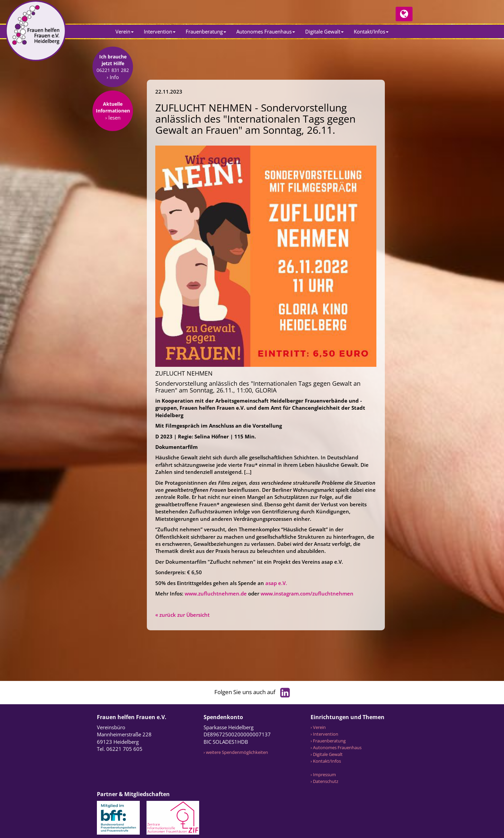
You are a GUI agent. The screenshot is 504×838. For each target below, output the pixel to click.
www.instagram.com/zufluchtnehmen (307, 593)
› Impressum (323, 774)
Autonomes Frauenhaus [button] (266, 31)
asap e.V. (276, 583)
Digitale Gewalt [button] (324, 31)
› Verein (318, 727)
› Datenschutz (324, 781)
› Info (113, 120)
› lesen (113, 161)
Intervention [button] (160, 31)
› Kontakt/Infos (326, 761)
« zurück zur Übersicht (182, 615)
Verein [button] (125, 31)
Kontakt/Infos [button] (371, 31)
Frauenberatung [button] (206, 31)
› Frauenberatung (328, 741)
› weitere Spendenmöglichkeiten (236, 752)
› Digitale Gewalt (327, 754)
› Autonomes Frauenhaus (336, 747)
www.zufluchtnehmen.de (216, 593)
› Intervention (324, 734)
